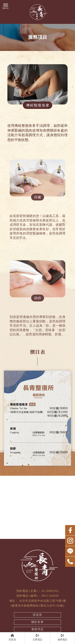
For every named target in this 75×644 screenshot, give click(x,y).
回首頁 (37, 615)
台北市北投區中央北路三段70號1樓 (43, 601)
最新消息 (38, 629)
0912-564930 (50, 596)
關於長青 (38, 622)
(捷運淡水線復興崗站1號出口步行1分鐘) (37, 606)
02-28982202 (50, 591)
